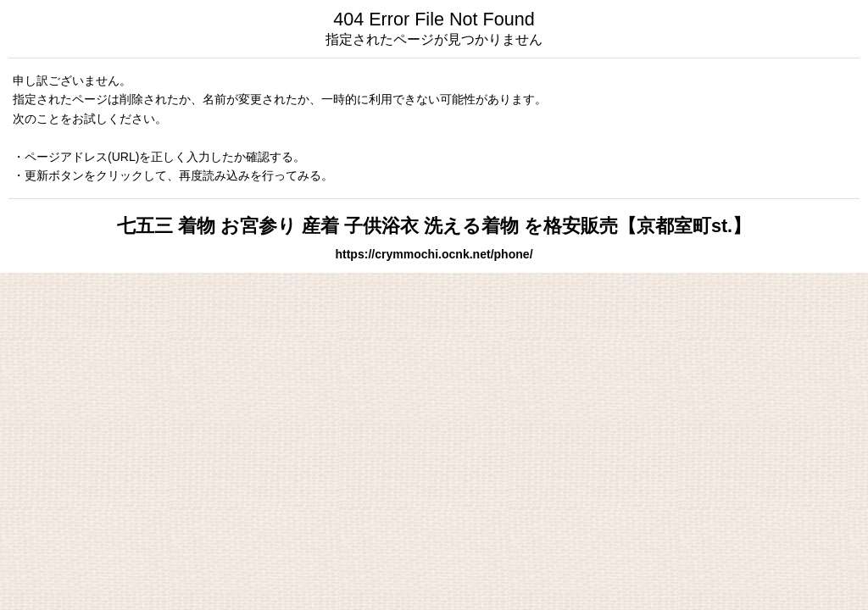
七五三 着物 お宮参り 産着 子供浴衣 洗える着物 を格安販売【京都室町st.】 (434, 226)
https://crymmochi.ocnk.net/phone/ (434, 254)
